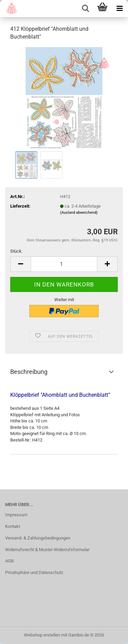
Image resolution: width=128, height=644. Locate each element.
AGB (9, 561)
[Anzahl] (64, 264)
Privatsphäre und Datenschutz (34, 572)
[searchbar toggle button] (85, 9)
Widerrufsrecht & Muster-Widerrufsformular (47, 550)
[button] (20, 264)
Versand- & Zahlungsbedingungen (38, 538)
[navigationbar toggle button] (119, 9)
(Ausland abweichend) (79, 213)
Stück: (16, 251)
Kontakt (13, 526)
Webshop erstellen (42, 635)
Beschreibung (29, 372)
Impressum (16, 515)
